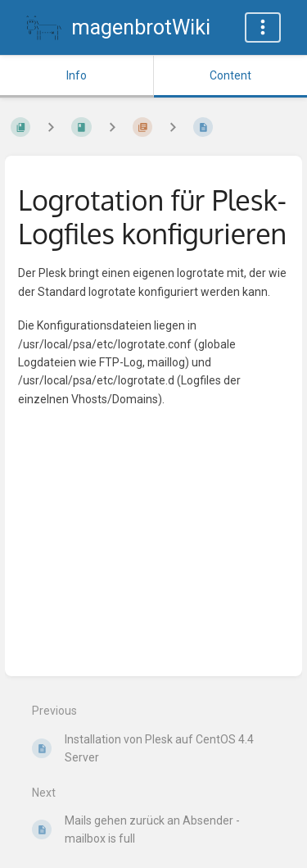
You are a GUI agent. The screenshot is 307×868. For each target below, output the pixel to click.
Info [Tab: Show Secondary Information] (77, 75)
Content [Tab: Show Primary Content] (230, 75)
